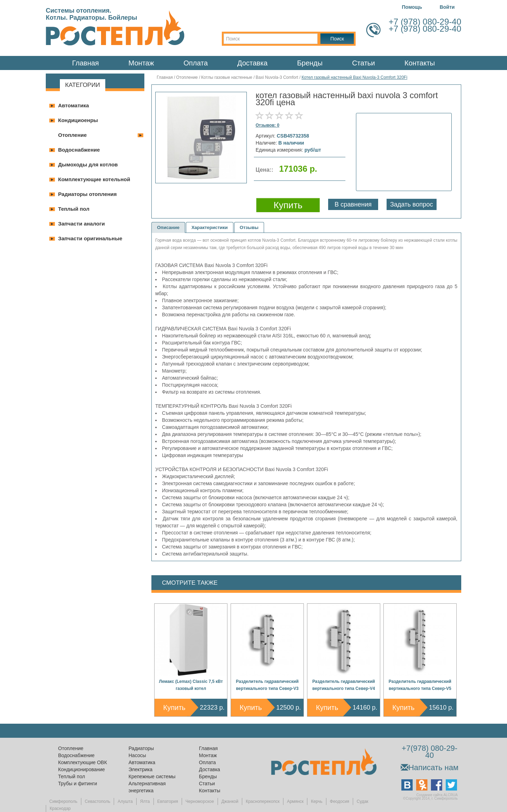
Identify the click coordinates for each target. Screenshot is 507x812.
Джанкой (230, 801)
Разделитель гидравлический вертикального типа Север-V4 (344, 685)
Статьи (364, 63)
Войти (447, 7)
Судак (362, 801)
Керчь (317, 801)
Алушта (125, 801)
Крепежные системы (152, 776)
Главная (86, 63)
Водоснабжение (79, 150)
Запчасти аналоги (82, 224)
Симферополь (63, 801)
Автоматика (74, 105)
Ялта (145, 801)
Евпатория (168, 801)
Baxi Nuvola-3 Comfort (277, 77)
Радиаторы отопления (87, 194)
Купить (174, 708)
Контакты (420, 63)
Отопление (72, 135)
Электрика (140, 769)
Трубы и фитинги (77, 784)
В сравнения (353, 204)
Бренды (310, 63)
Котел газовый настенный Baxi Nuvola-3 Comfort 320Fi (354, 77)
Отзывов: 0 (267, 125)
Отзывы (249, 227)
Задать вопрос (412, 204)
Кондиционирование (82, 769)
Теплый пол (74, 209)
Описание (168, 227)
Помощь (412, 7)
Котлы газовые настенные (227, 77)
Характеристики (210, 227)
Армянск (295, 801)
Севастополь (98, 801)
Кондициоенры (78, 120)
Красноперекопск (263, 801)
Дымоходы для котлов (88, 164)
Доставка (252, 63)
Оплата (196, 63)
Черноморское (200, 801)
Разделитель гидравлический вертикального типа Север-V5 (420, 685)
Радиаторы (141, 748)
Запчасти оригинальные (90, 238)
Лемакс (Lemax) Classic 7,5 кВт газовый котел (191, 685)
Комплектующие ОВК (83, 762)
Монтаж (141, 63)
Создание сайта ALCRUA (437, 795)
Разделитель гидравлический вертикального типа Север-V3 (267, 685)
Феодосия (340, 801)
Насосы (137, 755)
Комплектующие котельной (94, 179)
